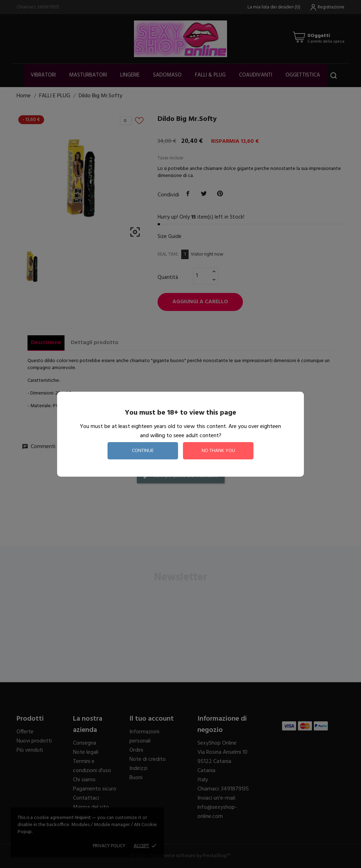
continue (143, 451)
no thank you (218, 451)
